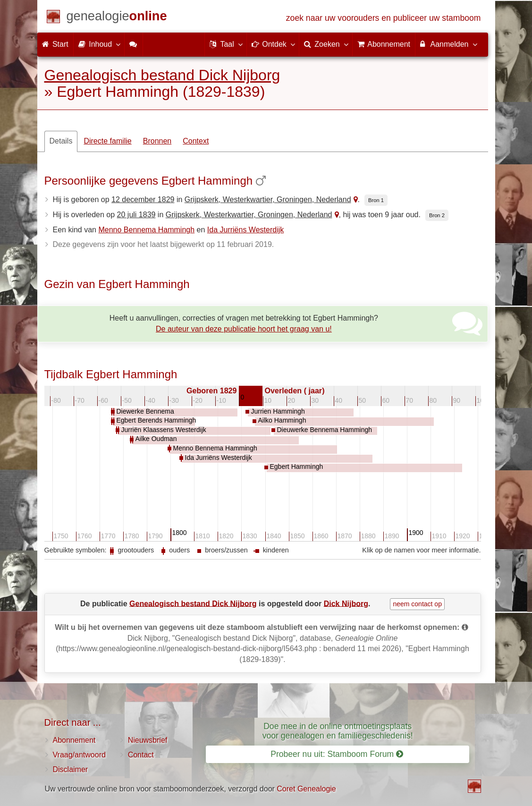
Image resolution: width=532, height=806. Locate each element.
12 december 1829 (143, 199)
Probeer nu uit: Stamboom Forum (337, 754)
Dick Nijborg (346, 603)
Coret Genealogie (306, 789)
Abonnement (74, 740)
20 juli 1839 (136, 215)
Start (55, 44)
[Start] (117, 18)
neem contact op (417, 604)
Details (61, 141)
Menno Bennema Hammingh (146, 230)
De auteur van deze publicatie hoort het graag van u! (244, 329)
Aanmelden (448, 44)
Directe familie (107, 141)
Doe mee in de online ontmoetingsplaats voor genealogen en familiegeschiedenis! (338, 731)
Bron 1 (376, 200)
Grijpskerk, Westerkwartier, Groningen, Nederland (268, 199)
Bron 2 (437, 215)
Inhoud (99, 44)
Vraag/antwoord (79, 755)
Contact (141, 755)
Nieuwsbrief (148, 740)
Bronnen (157, 141)
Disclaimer (71, 769)
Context (196, 141)
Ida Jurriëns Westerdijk (245, 230)
